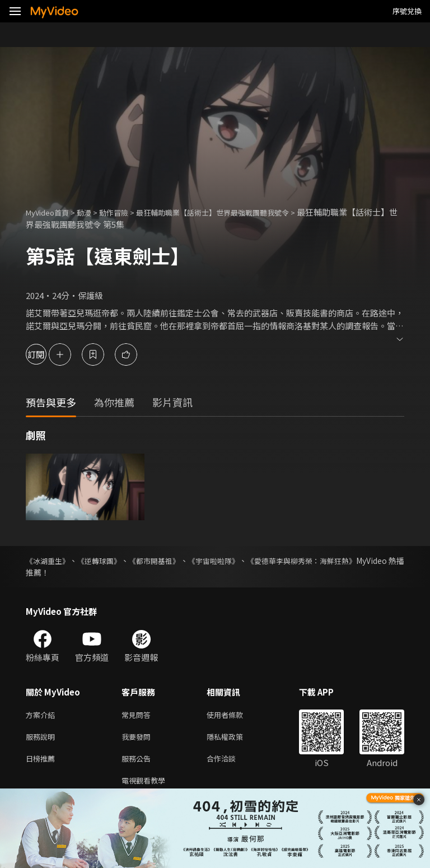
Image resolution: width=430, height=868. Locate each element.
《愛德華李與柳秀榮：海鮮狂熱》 (345, 561)
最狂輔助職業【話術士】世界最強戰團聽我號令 (239, 212)
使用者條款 (234, 715)
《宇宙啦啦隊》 (245, 561)
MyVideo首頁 (51, 212)
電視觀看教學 (147, 786)
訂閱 (48, 354)
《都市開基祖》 (176, 561)
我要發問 (138, 739)
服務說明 (43, 739)
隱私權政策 (234, 739)
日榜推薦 (43, 762)
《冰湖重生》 (49, 561)
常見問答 (138, 715)
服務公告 (138, 762)
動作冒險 (126, 212)
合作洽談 (230, 762)
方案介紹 (43, 715)
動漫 (93, 212)
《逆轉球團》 (111, 561)
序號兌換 (407, 11)
